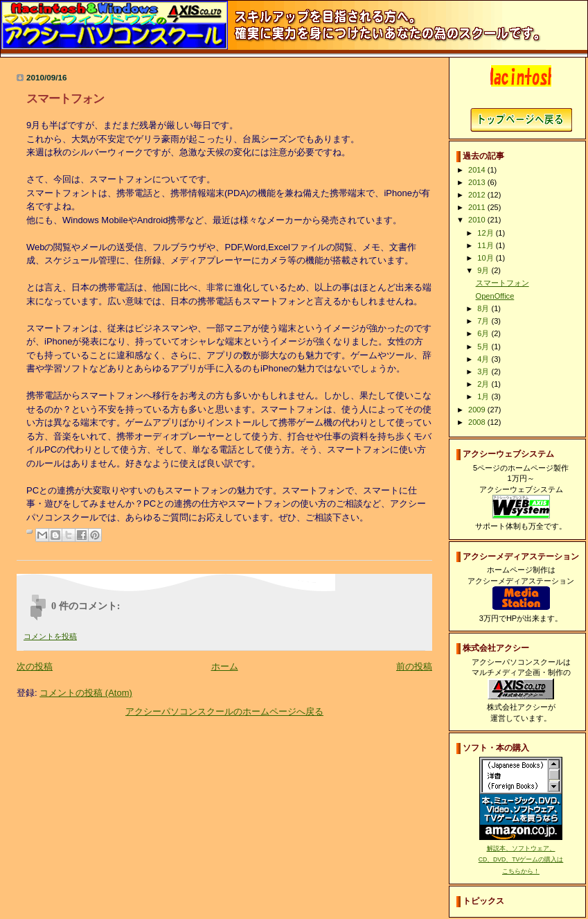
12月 (486, 233)
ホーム (225, 666)
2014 (478, 170)
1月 (484, 396)
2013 (478, 182)
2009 (478, 410)
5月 (484, 347)
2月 (484, 384)
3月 (484, 371)
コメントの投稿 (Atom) (86, 693)
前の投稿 (414, 666)
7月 (484, 321)
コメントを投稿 (50, 636)
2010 (478, 220)
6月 (484, 333)
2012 (478, 195)
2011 (478, 207)
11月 (486, 245)
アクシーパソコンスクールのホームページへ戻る (224, 711)
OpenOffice (495, 296)
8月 (484, 308)
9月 (484, 270)
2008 (478, 422)
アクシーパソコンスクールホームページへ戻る (521, 120)
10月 (486, 258)
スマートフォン (502, 283)
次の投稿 (35, 666)
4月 (484, 359)
